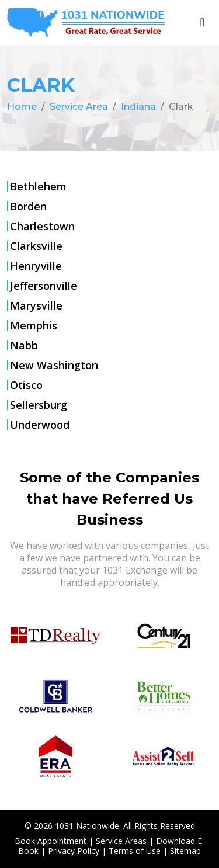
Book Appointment (51, 841)
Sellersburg (39, 405)
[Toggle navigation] (202, 22)
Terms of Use (135, 851)
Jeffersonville (44, 286)
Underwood (40, 425)
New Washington (54, 365)
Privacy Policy (74, 851)
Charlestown (42, 226)
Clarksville (36, 246)
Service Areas (121, 841)
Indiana (138, 107)
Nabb (24, 345)
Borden (28, 206)
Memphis (34, 325)
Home (22, 107)
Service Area (79, 107)
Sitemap (185, 851)
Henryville (36, 266)
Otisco (26, 385)
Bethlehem (38, 186)
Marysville (36, 305)
